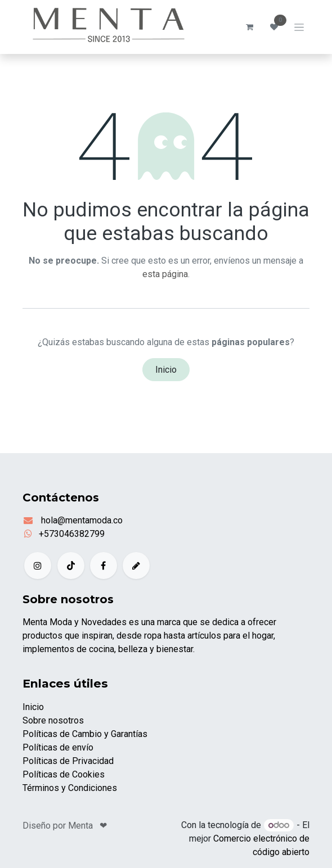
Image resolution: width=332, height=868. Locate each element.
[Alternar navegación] (299, 27)
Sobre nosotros (53, 720)
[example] (136, 566)
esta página (165, 274)
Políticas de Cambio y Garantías (85, 734)
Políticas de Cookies (64, 774)
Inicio (166, 370)
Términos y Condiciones (70, 788)
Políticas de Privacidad (68, 761)
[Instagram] (38, 566)
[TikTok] (71, 566)
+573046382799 (72, 534)
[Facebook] (104, 566)
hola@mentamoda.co (81, 520)
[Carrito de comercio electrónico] (249, 27)
